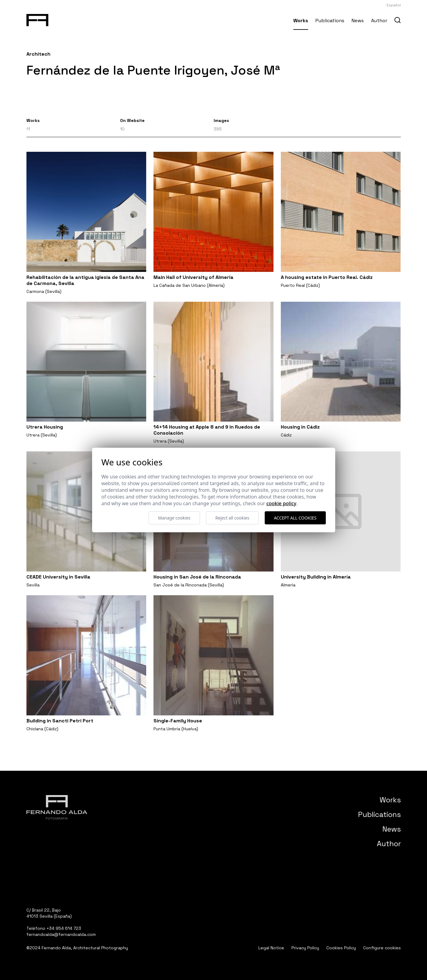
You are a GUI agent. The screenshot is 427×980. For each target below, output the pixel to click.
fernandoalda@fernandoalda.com (61, 934)
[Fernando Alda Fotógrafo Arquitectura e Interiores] (38, 19)
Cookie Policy (281, 503)
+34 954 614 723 (64, 928)
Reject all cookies (232, 518)
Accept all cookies (295, 518)
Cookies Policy (341, 948)
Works (301, 21)
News (358, 21)
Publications (330, 21)
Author (379, 21)
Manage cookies (174, 518)
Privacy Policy (305, 948)
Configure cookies (382, 948)
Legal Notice (271, 948)
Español (394, 5)
